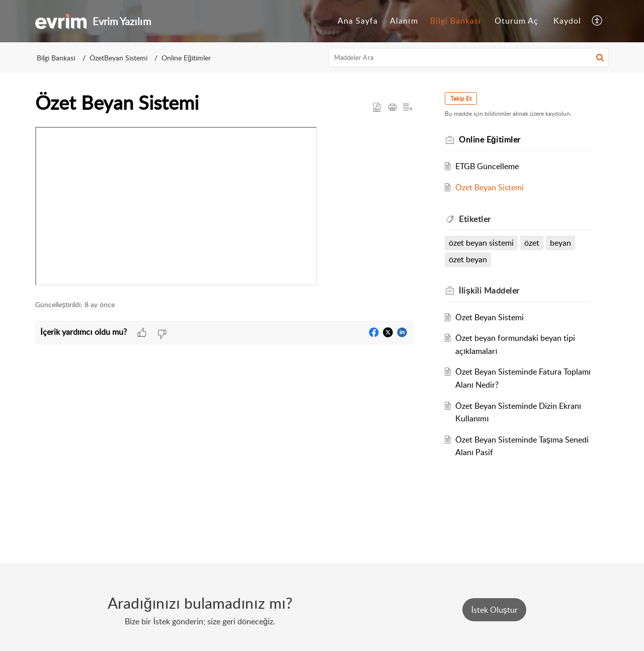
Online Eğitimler (186, 58)
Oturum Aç (516, 21)
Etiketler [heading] (475, 219)
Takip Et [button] (461, 98)
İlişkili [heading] (489, 291)
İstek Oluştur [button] (494, 610)
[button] (597, 21)
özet (532, 243)
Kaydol (567, 21)
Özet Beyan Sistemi (490, 187)
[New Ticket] (494, 610)
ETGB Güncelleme (487, 166)
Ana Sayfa (358, 21)
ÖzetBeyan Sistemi (118, 58)
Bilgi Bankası (456, 21)
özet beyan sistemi (481, 243)
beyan (560, 243)
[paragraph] (224, 208)
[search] (469, 57)
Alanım (404, 21)
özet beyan (468, 259)
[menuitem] (358, 21)
